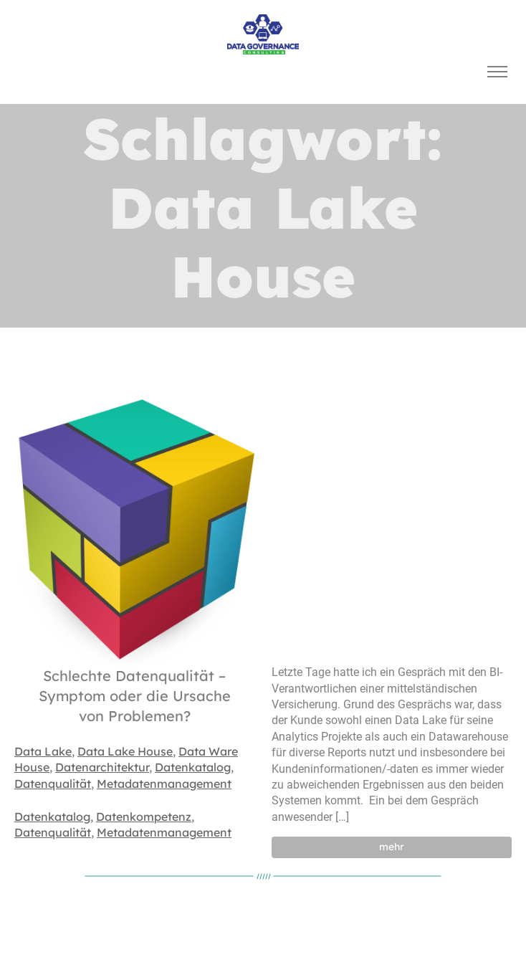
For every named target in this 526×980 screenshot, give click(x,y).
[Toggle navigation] (497, 72)
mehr (392, 847)
